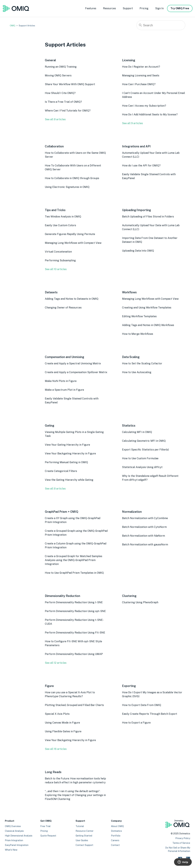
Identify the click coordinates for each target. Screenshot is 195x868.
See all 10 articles (56, 269)
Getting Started (84, 836)
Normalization (132, 512)
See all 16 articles (56, 749)
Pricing (144, 8)
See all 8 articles (55, 119)
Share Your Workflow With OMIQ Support (70, 84)
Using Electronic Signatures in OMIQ (67, 187)
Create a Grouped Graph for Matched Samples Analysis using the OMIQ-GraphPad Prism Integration (74, 560)
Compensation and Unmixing (65, 357)
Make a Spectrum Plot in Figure (64, 390)
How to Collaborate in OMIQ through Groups (72, 178)
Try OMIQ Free (180, 8)
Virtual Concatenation (58, 252)
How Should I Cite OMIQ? (60, 93)
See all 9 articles (132, 123)
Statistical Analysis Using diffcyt (142, 467)
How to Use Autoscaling (137, 372)
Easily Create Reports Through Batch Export (150, 714)
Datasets (51, 292)
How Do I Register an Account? (141, 67)
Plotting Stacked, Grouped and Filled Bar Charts (74, 705)
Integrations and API (136, 146)
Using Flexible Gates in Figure (63, 731)
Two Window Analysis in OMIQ (63, 217)
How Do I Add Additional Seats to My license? (150, 114)
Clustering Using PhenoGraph (140, 602)
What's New (11, 850)
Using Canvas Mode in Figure (62, 723)
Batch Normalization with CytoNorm (144, 527)
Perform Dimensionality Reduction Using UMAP (74, 654)
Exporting (129, 686)
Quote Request (48, 836)
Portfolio (116, 836)
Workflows (129, 292)
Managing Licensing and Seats (141, 75)
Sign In (159, 8)
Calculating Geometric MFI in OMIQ (144, 441)
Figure (49, 686)
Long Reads (53, 772)
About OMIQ (117, 826)
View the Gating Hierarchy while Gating (69, 480)
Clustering (129, 596)
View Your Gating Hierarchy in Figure (67, 445)
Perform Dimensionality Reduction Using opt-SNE (75, 611)
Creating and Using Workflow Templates (147, 308)
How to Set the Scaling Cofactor (142, 363)
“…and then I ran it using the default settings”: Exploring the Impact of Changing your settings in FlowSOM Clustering (75, 795)
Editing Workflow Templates (139, 316)
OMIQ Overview (13, 826)
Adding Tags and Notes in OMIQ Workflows (148, 325)
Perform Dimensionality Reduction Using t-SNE (74, 602)
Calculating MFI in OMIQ (137, 432)
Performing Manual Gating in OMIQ (66, 462)
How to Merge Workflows (138, 334)
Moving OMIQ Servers (58, 75)
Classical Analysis (14, 831)
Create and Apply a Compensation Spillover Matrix (76, 372)
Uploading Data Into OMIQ (138, 251)
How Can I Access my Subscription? (144, 106)
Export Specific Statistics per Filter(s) (145, 450)
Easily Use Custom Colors (60, 225)
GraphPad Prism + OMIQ (62, 512)
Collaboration (54, 146)
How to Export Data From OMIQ (142, 705)
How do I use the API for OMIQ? (141, 166)
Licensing (129, 60)
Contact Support (84, 845)
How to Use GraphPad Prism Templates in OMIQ (74, 573)
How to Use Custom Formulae (140, 458)
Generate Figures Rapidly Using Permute (70, 234)
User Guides (82, 840)
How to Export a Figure (136, 723)
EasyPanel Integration (17, 845)
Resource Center (84, 831)
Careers (115, 840)
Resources (109, 8)
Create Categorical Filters (61, 471)
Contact (115, 845)
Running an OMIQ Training (61, 67)
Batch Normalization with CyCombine (145, 518)
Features (91, 8)
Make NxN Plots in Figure (61, 381)
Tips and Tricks (55, 210)
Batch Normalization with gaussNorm (145, 545)
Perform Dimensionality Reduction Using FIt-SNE (75, 633)
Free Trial (45, 826)
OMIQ (13, 26)
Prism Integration (14, 840)
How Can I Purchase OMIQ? (139, 84)
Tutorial (80, 826)
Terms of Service (181, 843)
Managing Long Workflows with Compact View (73, 243)
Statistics (129, 426)
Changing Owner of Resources (63, 308)
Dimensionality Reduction (62, 596)
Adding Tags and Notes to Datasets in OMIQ (72, 299)
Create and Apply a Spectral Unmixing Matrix (73, 363)
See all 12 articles (56, 663)
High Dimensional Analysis (19, 836)
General (50, 60)
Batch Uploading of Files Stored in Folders (148, 217)
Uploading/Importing (136, 210)
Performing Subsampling (60, 260)
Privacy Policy (183, 838)
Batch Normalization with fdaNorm (143, 536)
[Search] (161, 25)
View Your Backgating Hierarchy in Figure (70, 454)
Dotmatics (116, 831)
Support (128, 8)
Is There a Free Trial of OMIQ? (63, 102)
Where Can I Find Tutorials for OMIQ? (68, 111)
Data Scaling (131, 357)
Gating (50, 426)
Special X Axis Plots (57, 714)
